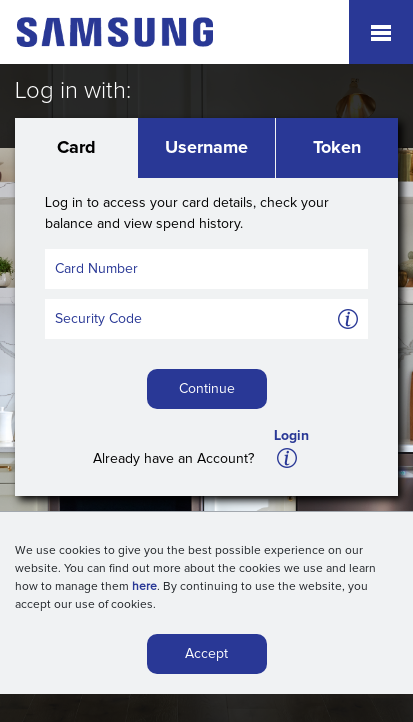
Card (76, 148)
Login (291, 436)
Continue (207, 389)
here (144, 590)
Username (206, 148)
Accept (206, 657)
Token (337, 148)
